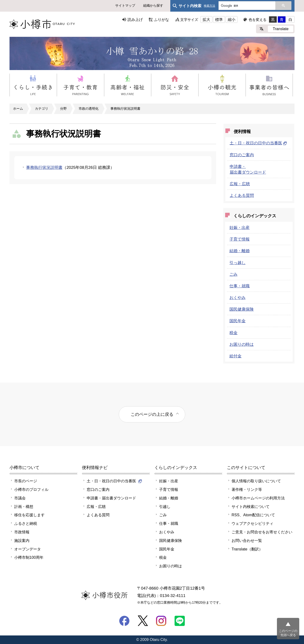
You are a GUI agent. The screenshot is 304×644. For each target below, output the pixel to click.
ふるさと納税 (26, 523)
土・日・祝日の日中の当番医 (258, 143)
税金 (233, 333)
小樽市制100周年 (29, 557)
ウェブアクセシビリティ (252, 523)
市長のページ (26, 481)
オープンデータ (28, 549)
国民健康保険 (242, 309)
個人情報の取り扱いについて (256, 481)
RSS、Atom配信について (253, 515)
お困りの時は (242, 344)
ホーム (18, 109)
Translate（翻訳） (247, 549)
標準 (219, 19)
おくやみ (237, 298)
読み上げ (135, 19)
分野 (63, 109)
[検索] (247, 6)
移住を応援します (29, 515)
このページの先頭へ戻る (288, 633)
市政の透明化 (89, 109)
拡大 (206, 19)
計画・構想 (24, 507)
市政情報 (22, 532)
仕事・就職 (240, 286)
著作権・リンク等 (247, 489)
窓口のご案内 (242, 155)
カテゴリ (42, 109)
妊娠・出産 (240, 227)
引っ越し (237, 263)
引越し (165, 507)
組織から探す (153, 5)
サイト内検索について (251, 507)
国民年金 (237, 321)
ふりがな (161, 19)
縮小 (232, 19)
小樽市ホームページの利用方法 (258, 498)
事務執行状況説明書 (125, 109)
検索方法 (209, 6)
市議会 (20, 498)
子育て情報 (240, 239)
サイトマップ (125, 5)
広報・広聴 (240, 184)
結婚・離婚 (240, 251)
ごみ (233, 274)
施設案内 (22, 540)
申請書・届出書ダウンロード (111, 498)
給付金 (235, 356)
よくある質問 (242, 195)
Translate (281, 29)
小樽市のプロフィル (31, 489)
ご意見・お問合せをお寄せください (262, 532)
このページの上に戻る (152, 414)
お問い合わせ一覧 (247, 540)
